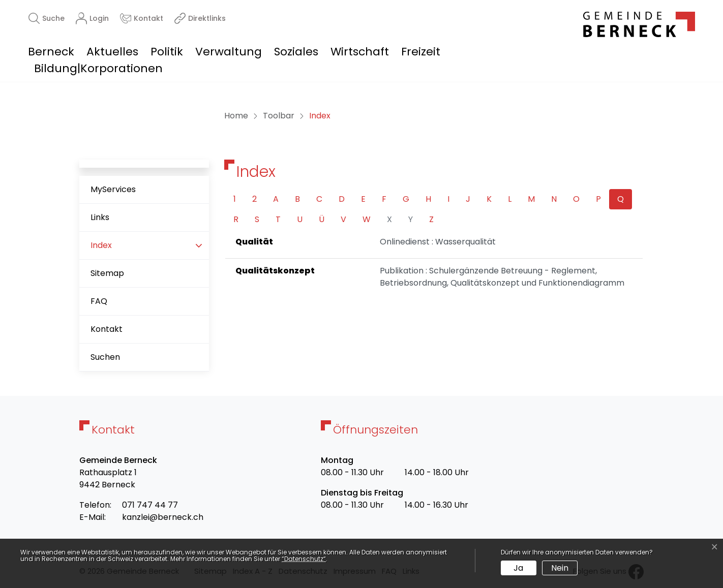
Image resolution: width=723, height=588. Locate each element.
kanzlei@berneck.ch (163, 517)
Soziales (296, 52)
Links (100, 217)
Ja (518, 568)
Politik (167, 52)
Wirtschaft (360, 52)
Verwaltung (229, 52)
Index (123, 249)
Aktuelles (112, 52)
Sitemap (107, 273)
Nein (560, 568)
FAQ (99, 301)
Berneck (51, 52)
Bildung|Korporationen (98, 68)
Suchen (105, 357)
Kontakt (107, 329)
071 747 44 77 (150, 505)
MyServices (113, 189)
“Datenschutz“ (304, 559)
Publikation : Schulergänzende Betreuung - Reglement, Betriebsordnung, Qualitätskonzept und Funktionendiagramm (502, 277)
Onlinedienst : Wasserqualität (438, 242)
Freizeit (421, 52)
